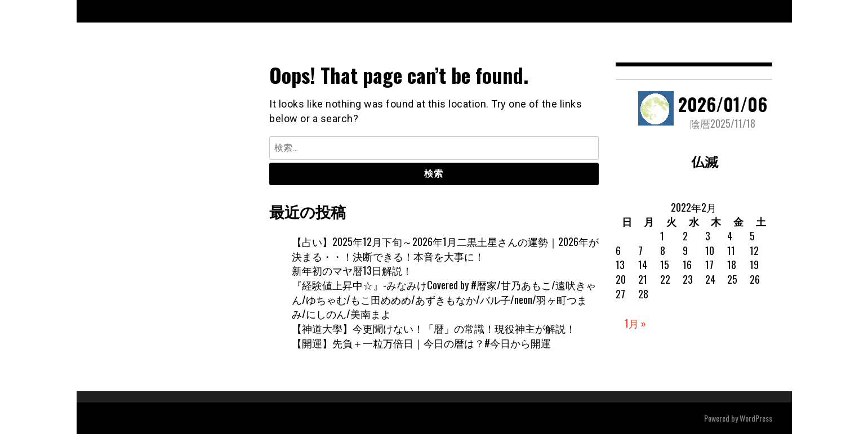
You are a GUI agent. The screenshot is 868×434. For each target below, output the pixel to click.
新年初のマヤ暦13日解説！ (352, 270)
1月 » (635, 323)
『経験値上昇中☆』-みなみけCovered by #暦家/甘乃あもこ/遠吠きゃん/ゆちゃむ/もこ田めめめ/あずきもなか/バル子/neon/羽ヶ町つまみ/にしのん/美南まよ (444, 299)
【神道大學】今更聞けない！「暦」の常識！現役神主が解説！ (434, 328)
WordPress (756, 418)
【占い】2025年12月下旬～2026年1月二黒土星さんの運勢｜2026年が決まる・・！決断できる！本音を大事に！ (445, 249)
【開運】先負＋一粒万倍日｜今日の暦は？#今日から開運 (421, 343)
